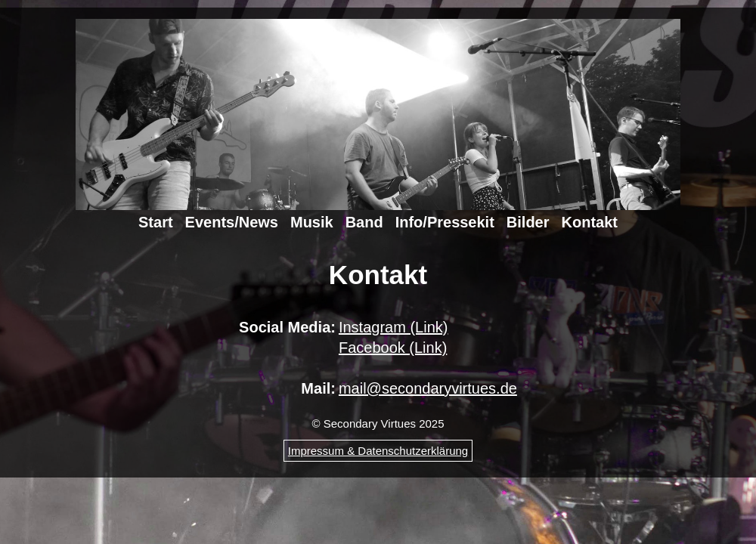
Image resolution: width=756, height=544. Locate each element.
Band (364, 222)
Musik (312, 222)
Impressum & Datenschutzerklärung (378, 451)
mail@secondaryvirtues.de (428, 388)
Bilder (528, 222)
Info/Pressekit (445, 222)
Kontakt (590, 222)
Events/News (232, 222)
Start (156, 222)
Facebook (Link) (393, 348)
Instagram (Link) (393, 327)
